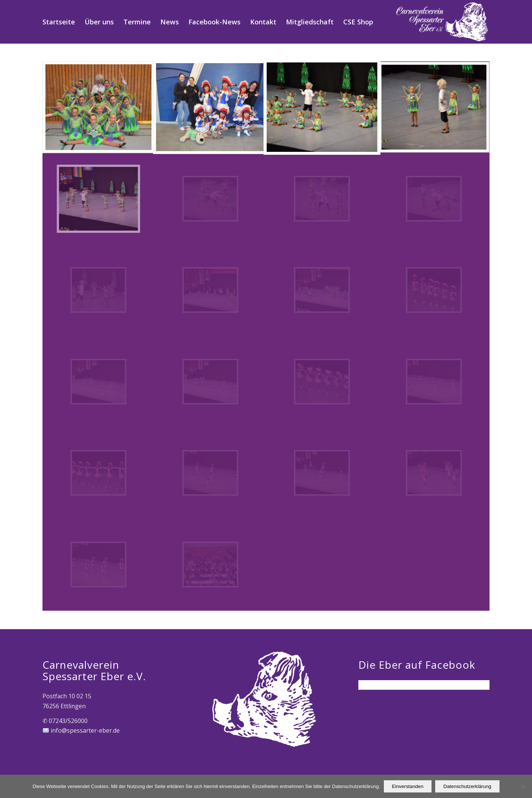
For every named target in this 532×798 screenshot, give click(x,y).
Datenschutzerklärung (467, 786)
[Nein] (523, 787)
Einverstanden (408, 786)
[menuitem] (59, 22)
